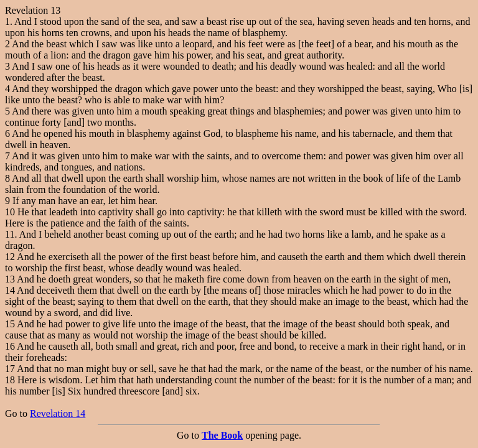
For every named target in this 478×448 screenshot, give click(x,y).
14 (10, 290)
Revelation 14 (58, 413)
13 (10, 279)
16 (10, 346)
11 (10, 234)
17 (10, 369)
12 (10, 257)
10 (10, 212)
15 (10, 324)
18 (10, 380)
